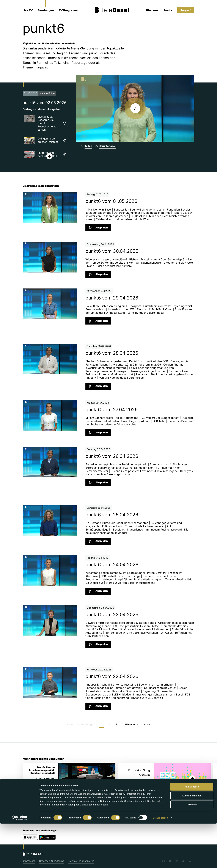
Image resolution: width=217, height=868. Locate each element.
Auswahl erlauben (192, 840)
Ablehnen (192, 849)
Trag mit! (186, 10)
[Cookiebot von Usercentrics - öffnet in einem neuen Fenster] (20, 862)
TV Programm (68, 10)
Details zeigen (160, 862)
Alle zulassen (192, 831)
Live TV (28, 10)
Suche (168, 10)
